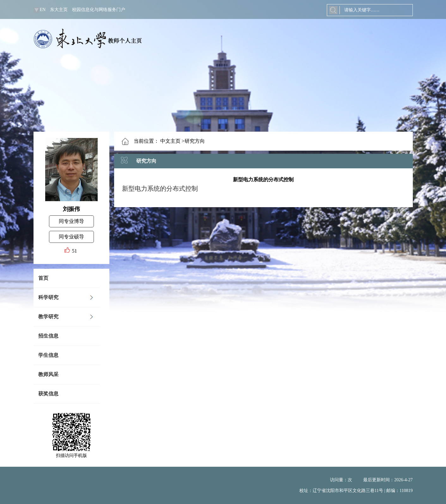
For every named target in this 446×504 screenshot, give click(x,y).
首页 (43, 278)
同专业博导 (71, 221)
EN (43, 10)
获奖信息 (48, 394)
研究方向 (146, 161)
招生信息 (48, 336)
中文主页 (170, 141)
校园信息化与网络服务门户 (99, 10)
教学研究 (48, 317)
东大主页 (59, 10)
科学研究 (48, 297)
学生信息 (48, 355)
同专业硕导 (71, 237)
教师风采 (48, 374)
